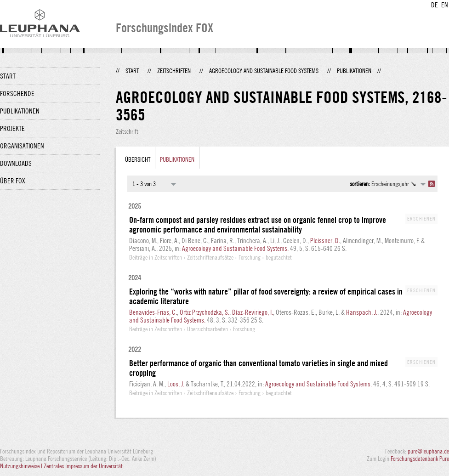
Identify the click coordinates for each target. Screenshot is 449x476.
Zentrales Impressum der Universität (83, 466)
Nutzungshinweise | (22, 466)
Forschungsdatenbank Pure (420, 459)
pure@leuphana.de (428, 451)
